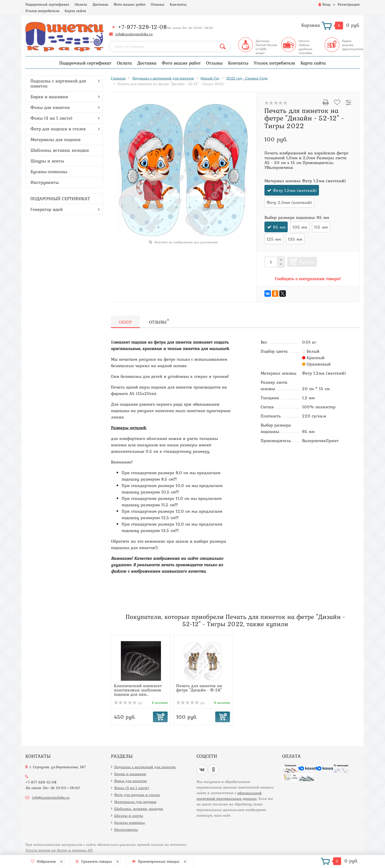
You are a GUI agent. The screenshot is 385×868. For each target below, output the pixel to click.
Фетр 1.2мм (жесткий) (295, 190)
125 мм (274, 239)
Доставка (100, 4)
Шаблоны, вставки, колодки (60, 150)
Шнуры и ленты (47, 161)
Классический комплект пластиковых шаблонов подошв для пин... (138, 690)
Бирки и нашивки (49, 97)
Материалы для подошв (55, 139)
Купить (307, 262)
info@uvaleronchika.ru (134, 34)
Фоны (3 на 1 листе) (51, 118)
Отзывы (158, 4)
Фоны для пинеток (50, 107)
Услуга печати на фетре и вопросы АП (59, 850)
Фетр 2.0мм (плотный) (289, 202)
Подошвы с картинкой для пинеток (58, 83)
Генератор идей (47, 209)
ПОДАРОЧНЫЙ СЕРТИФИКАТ (60, 199)
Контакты (178, 4)
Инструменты (45, 182)
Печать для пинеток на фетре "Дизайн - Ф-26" (199, 688)
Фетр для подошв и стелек (58, 129)
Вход (324, 4)
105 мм (300, 227)
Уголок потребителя (42, 11)
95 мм (279, 227)
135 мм (295, 239)
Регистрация (349, 4)
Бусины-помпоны (49, 172)
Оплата (81, 4)
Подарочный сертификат (47, 4)
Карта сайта (75, 11)
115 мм (321, 227)
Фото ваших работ (130, 4)
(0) (128, 703)
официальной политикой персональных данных (229, 796)
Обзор (125, 322)
